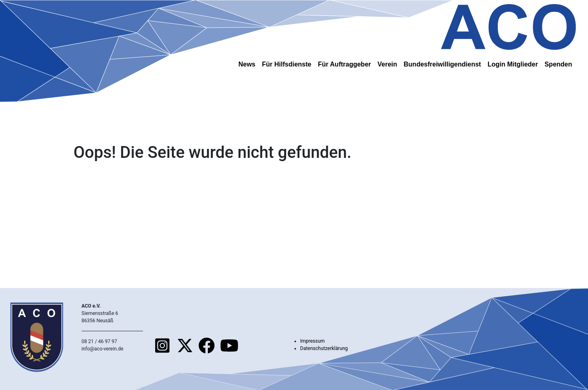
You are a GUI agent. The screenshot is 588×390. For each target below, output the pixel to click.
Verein (388, 64)
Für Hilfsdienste (287, 64)
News (247, 64)
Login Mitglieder (513, 64)
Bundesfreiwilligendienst (442, 64)
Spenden (558, 64)
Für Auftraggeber (344, 64)
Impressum (312, 341)
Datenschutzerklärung (324, 348)
